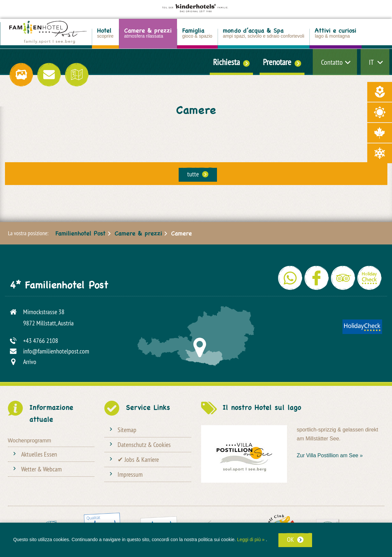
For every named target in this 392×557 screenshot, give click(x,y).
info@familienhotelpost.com (56, 351)
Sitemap (127, 430)
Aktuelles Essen (39, 454)
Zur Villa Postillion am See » (330, 455)
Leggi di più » (251, 539)
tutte (193, 174)
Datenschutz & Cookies (144, 445)
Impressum (130, 474)
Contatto (332, 62)
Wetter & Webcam (41, 469)
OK (290, 539)
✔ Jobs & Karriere (138, 459)
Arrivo (30, 362)
